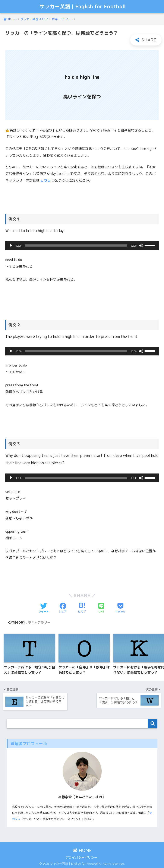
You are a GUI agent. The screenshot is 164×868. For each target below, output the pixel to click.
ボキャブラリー (39, 622)
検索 (153, 724)
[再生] (11, 245)
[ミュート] (141, 245)
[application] (82, 245)
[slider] (76, 245)
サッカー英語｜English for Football (83, 7)
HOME (82, 850)
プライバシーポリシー (81, 857)
